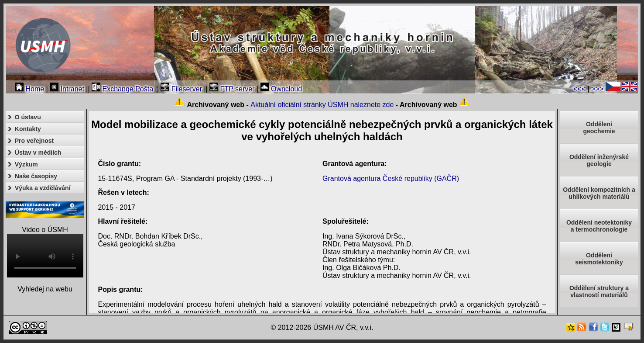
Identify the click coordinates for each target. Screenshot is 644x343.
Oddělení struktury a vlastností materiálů (599, 291)
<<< (579, 89)
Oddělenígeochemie (599, 128)
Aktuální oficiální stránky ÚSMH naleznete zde (322, 105)
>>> (597, 89)
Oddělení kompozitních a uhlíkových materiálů (599, 193)
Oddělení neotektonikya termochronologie (599, 226)
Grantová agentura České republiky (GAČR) (391, 178)
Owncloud (281, 89)
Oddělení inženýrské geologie (599, 160)
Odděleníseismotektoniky (599, 259)
